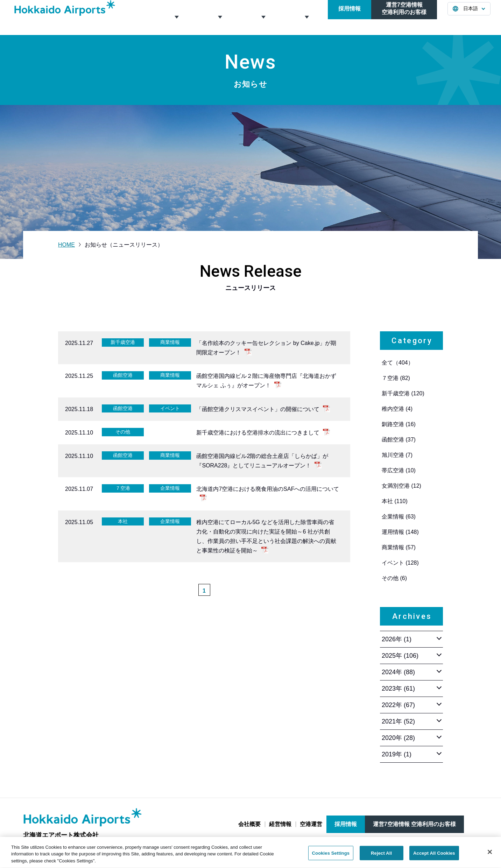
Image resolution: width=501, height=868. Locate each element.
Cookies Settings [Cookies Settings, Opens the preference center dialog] (331, 857)
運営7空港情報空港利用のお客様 (404, 17)
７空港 (396, 378)
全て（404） (398, 363)
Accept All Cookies (434, 857)
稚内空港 (397, 409)
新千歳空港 (403, 393)
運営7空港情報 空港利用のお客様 (414, 824)
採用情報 (350, 17)
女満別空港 (401, 486)
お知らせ (306, 17)
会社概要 (176, 17)
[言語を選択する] (469, 17)
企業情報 (399, 517)
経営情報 (219, 17)
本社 (395, 501)
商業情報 (399, 547)
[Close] (490, 856)
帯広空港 (399, 470)
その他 (394, 578)
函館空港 (399, 440)
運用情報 (400, 532)
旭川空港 (397, 455)
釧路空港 (399, 424)
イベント (400, 563)
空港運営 (263, 17)
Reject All (381, 857)
